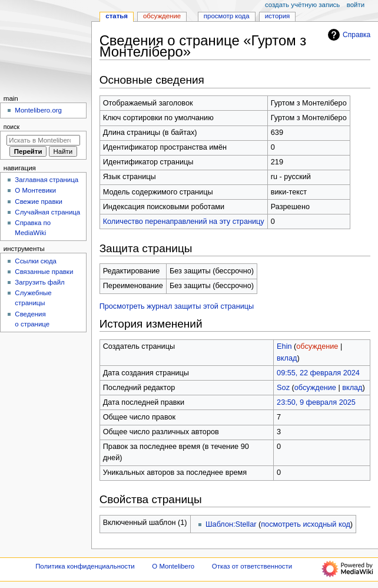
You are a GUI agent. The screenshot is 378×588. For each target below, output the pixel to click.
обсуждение (317, 346)
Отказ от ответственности (252, 566)
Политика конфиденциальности (85, 566)
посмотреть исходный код (306, 524)
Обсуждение (162, 16)
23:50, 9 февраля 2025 (316, 402)
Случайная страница (47, 212)
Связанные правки (44, 272)
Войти (356, 5)
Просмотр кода (227, 16)
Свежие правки (39, 201)
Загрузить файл (39, 282)
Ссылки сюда (36, 261)
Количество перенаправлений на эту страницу (184, 222)
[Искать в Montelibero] (43, 140)
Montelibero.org (38, 110)
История (278, 16)
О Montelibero (173, 566)
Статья (117, 16)
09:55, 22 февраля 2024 (318, 373)
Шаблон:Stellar (231, 524)
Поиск (11, 127)
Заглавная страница (47, 180)
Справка (348, 35)
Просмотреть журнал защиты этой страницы (177, 306)
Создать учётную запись (302, 5)
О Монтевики (35, 190)
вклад (287, 358)
